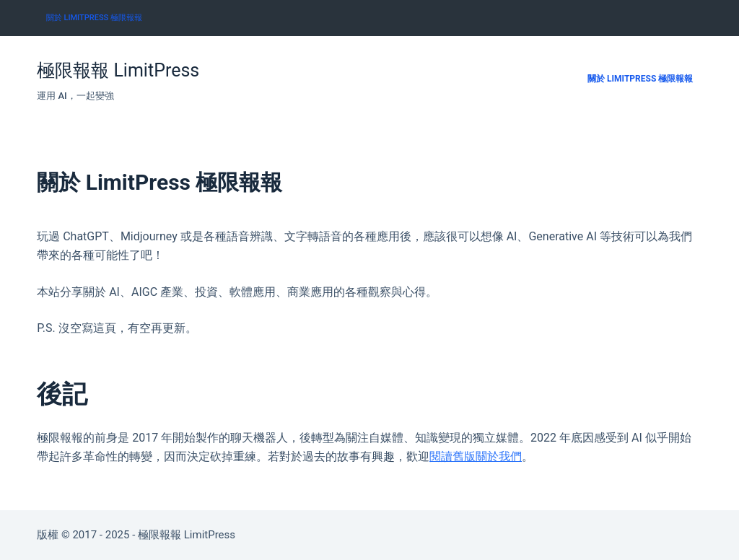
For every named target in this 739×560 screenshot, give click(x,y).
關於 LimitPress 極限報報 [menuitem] (94, 18)
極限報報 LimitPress (118, 70)
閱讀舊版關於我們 (476, 456)
